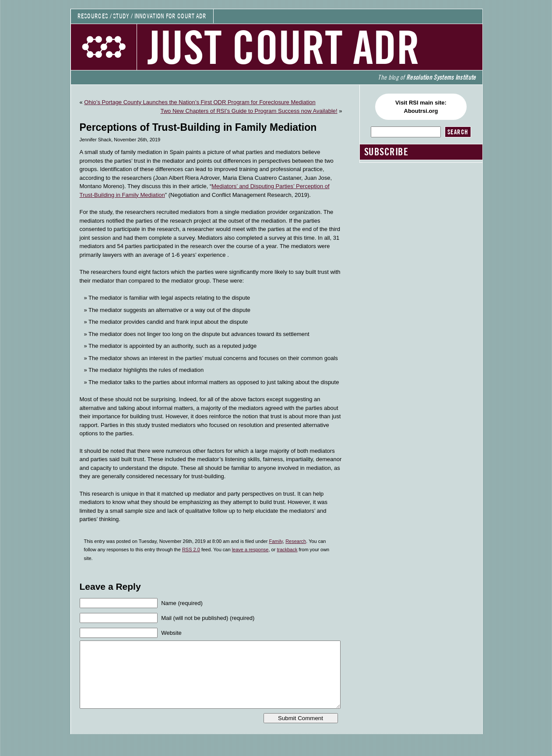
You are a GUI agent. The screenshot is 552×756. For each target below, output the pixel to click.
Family (276, 541)
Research (296, 541)
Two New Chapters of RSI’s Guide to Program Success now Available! (249, 111)
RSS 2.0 (191, 549)
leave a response (250, 549)
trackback (287, 549)
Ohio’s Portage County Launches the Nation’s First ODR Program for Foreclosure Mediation (200, 102)
